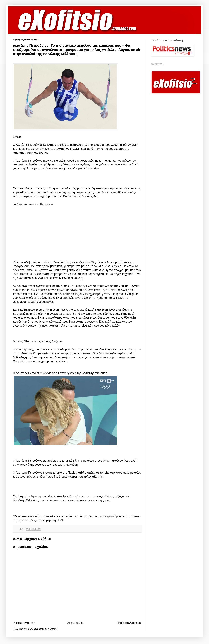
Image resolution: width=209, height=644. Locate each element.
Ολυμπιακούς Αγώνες (124, 145)
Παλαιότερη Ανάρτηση (128, 623)
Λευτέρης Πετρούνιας (29, 145)
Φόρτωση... (158, 64)
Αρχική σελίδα (75, 623)
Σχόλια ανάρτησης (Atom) (43, 629)
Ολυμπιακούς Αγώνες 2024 (120, 461)
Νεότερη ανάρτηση (24, 623)
